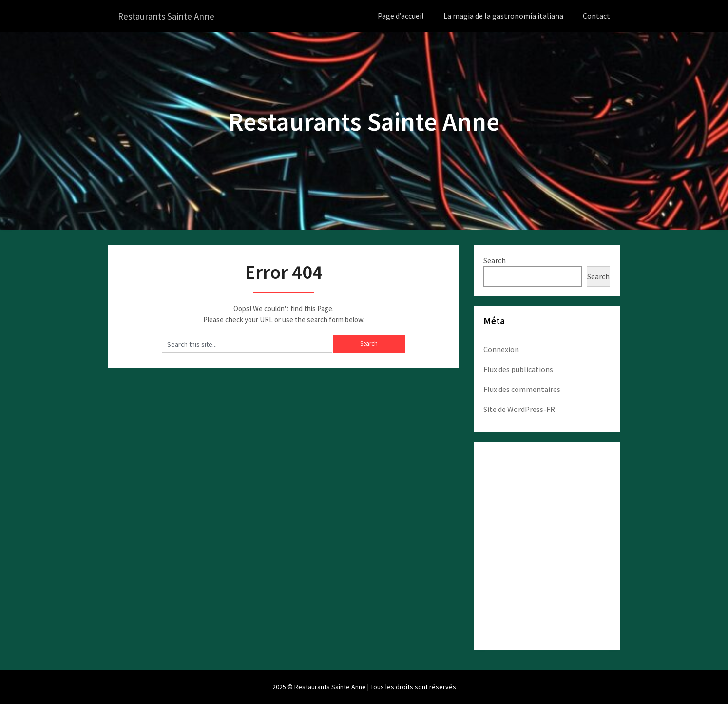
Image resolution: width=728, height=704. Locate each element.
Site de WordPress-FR (519, 409)
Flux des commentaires (522, 389)
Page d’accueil (401, 16)
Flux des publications (518, 369)
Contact (596, 16)
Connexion (501, 349)
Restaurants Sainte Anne (168, 16)
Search (495, 260)
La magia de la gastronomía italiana (503, 16)
